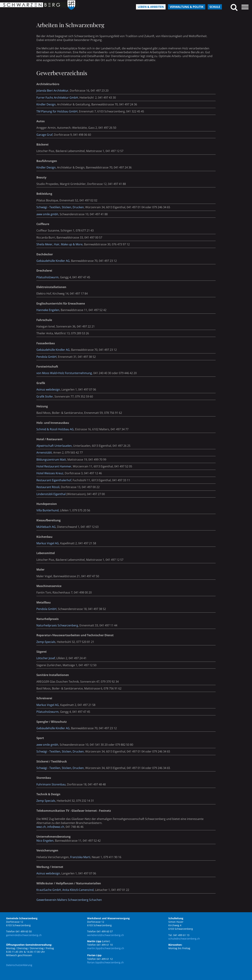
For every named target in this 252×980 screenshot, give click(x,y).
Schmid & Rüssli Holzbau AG (55, 429)
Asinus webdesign (48, 389)
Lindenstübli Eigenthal (51, 494)
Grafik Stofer (45, 396)
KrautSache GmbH (49, 890)
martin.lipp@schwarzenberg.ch (106, 948)
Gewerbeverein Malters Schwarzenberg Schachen (69, 900)
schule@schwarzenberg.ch (184, 939)
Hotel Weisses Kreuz (50, 473)
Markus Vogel (45, 543)
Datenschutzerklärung (19, 965)
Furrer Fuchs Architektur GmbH (57, 98)
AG (57, 543)
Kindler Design (46, 104)
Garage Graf (44, 135)
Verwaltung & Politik (187, 7)
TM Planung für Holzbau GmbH (57, 111)
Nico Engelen (45, 841)
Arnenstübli (44, 453)
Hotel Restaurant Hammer (54, 466)
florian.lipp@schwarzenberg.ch (105, 962)
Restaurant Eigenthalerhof (54, 480)
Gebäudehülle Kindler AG (53, 261)
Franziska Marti (80, 857)
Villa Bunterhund (48, 510)
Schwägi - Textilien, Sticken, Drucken (60, 207)
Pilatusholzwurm (48, 277)
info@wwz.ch (56, 827)
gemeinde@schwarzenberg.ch (24, 935)
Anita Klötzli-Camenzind (78, 890)
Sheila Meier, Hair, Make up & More (59, 244)
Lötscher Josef (46, 658)
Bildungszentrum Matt (51, 460)
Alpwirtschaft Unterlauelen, (54, 446)
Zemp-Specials (46, 642)
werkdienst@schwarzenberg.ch (106, 935)
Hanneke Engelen (48, 310)
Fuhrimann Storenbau (51, 784)
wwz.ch (41, 827)
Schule (215, 7)
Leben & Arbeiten (151, 7)
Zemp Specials (46, 801)
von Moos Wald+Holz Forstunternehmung (64, 373)
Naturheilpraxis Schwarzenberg (57, 625)
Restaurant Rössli (48, 487)
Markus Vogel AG (48, 705)
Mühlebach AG (46, 527)
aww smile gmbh (47, 214)
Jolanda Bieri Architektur (52, 91)
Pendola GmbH (46, 357)
